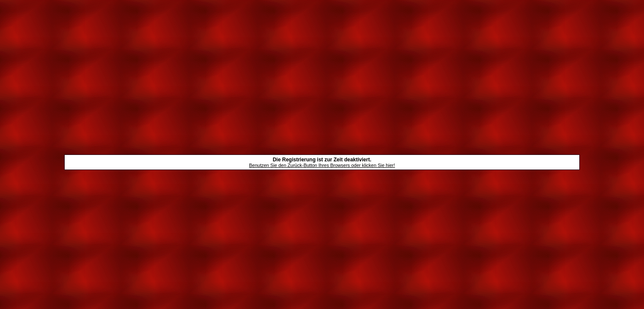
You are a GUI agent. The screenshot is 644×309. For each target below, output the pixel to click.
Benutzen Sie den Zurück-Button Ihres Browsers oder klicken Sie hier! (322, 165)
